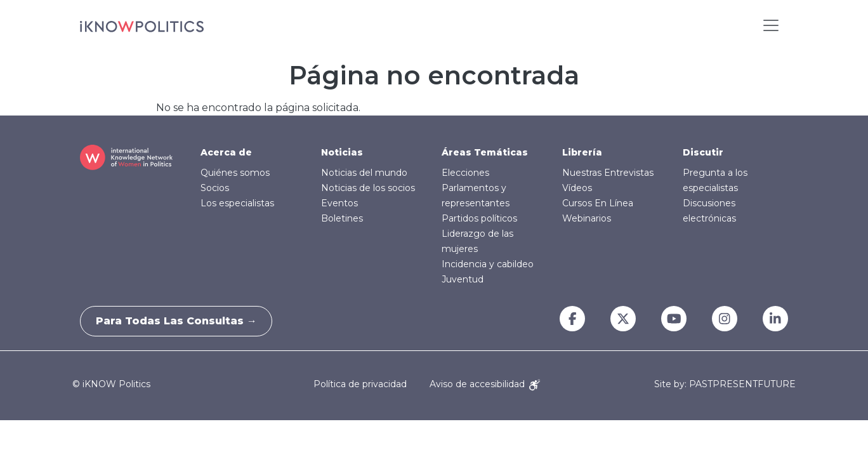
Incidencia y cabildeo (488, 264)
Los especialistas (237, 203)
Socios (215, 188)
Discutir (703, 152)
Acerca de (226, 152)
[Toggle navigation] (771, 25)
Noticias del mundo (364, 173)
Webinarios (587, 218)
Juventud (463, 279)
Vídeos (577, 188)
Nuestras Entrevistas (608, 173)
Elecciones (465, 173)
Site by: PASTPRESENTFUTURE (725, 384)
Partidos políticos (479, 218)
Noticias (342, 152)
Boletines (342, 218)
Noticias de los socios (368, 188)
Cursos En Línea (598, 203)
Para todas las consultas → (180, 321)
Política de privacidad (360, 384)
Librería (582, 152)
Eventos (339, 203)
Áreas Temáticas (485, 152)
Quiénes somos (235, 173)
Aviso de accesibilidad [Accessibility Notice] (485, 384)
